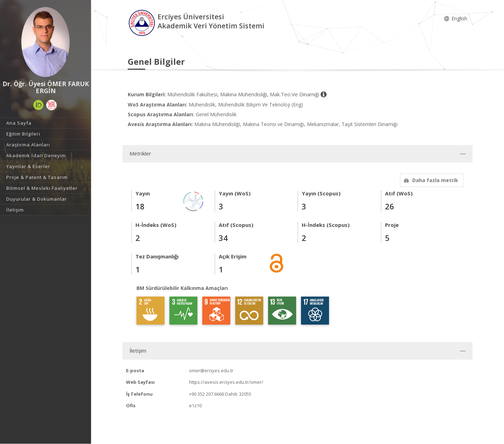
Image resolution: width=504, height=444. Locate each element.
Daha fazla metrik (430, 180)
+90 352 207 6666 (206, 394)
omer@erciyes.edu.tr (211, 370)
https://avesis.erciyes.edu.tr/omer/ (226, 382)
